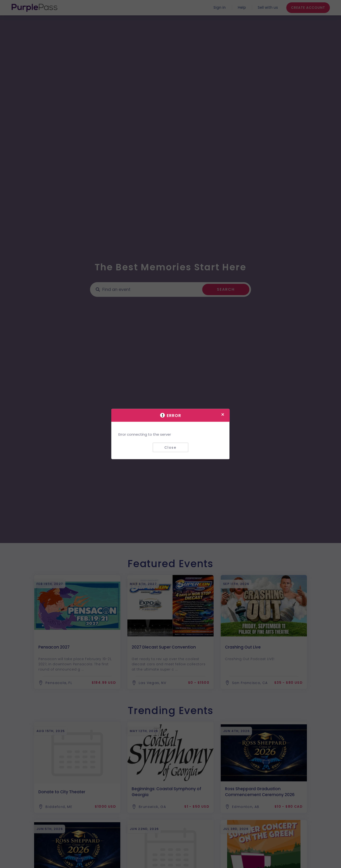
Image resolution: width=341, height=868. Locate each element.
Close (170, 447)
